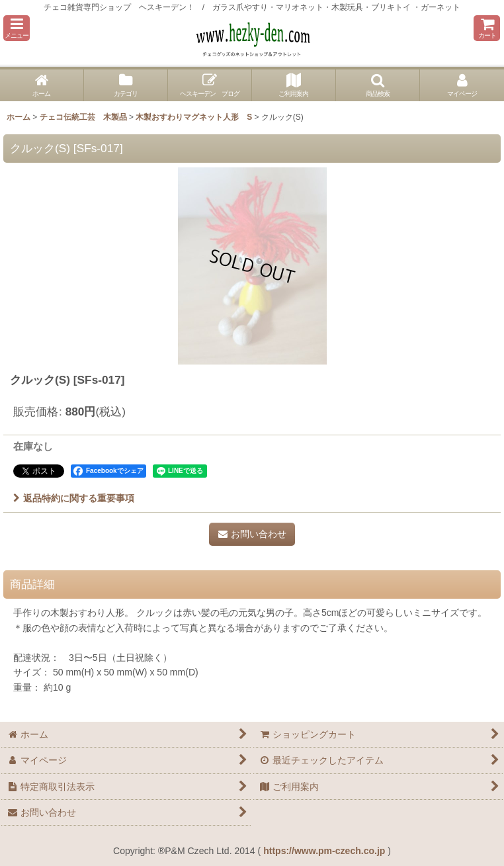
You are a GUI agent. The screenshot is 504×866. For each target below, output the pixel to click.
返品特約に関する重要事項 (74, 498)
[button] (17, 28)
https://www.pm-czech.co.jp (324, 851)
